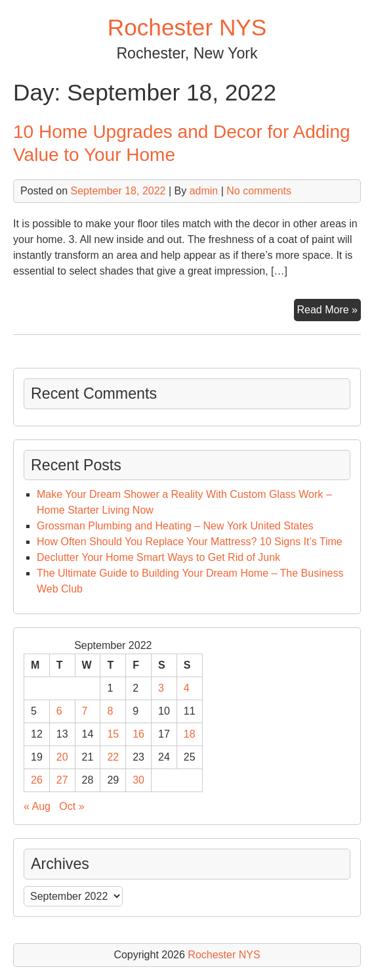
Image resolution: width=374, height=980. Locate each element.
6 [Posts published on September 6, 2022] (59, 711)
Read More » (329, 311)
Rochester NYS (187, 27)
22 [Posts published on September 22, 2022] (113, 757)
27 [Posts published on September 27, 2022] (62, 780)
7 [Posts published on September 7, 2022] (85, 711)
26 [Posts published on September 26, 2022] (37, 780)
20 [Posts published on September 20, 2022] (62, 757)
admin (204, 191)
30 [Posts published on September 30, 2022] (138, 780)
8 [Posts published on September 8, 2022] (110, 711)
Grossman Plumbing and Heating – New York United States (175, 526)
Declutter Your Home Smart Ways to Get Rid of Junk (158, 557)
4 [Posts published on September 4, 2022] (187, 688)
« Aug (37, 806)
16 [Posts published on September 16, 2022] (138, 734)
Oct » (72, 806)
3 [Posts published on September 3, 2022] (161, 688)
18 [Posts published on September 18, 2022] (190, 734)
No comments (259, 191)
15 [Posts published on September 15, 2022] (113, 734)
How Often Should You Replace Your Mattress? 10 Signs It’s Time (190, 542)
